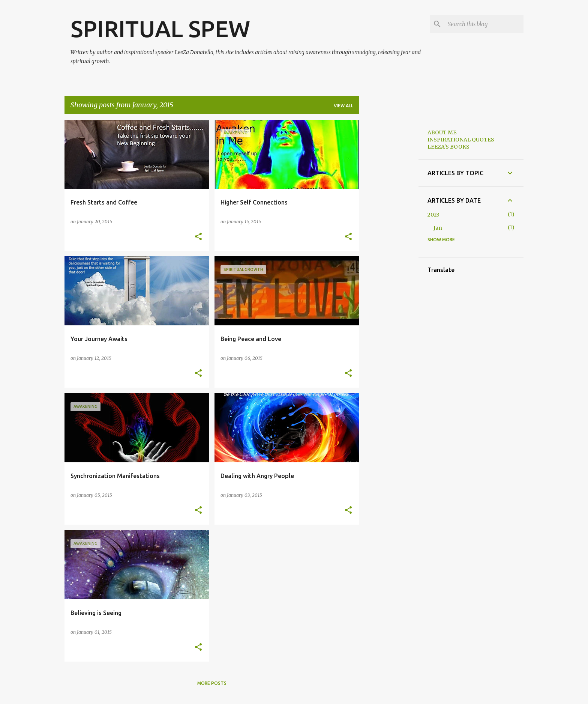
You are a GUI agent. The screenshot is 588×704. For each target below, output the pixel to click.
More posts (212, 683)
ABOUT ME (442, 132)
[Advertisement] (389, 232)
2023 (433, 215)
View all (343, 106)
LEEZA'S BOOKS (448, 147)
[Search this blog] (484, 24)
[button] (198, 237)
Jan (438, 228)
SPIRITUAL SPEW (160, 29)
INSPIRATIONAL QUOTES (461, 140)
